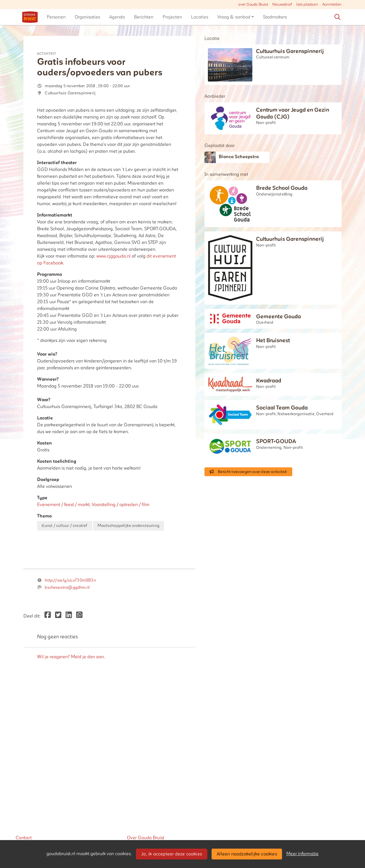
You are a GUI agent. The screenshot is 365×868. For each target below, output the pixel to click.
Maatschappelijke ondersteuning (128, 526)
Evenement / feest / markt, (64, 505)
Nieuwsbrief (282, 5)
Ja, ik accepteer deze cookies (172, 854)
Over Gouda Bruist (146, 838)
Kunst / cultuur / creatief (64, 526)
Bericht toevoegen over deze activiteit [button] (248, 472)
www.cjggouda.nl (113, 256)
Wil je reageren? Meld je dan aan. (71, 777)
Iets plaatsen (307, 5)
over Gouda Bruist (253, 5)
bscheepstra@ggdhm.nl (67, 708)
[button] (56, 17)
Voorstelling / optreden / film (121, 505)
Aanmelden (332, 5)
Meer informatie (302, 854)
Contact (24, 838)
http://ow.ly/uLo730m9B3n (70, 701)
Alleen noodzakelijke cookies (247, 854)
